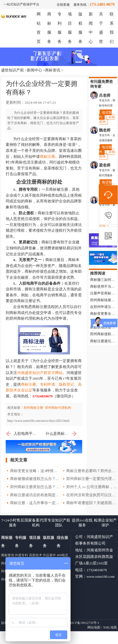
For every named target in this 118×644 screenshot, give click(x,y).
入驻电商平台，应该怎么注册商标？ (21, 434)
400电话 (62, 555)
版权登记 (66, 384)
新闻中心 (34, 70)
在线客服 (63, 5)
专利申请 (47, 384)
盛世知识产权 (12, 70)
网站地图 (94, 627)
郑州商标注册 (33, 408)
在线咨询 (107, 119)
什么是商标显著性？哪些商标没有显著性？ (61, 434)
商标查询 (8, 555)
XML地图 (110, 627)
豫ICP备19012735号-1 (84, 623)
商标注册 (47, 157)
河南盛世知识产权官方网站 (40, 373)
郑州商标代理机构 (58, 408)
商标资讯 (53, 70)
